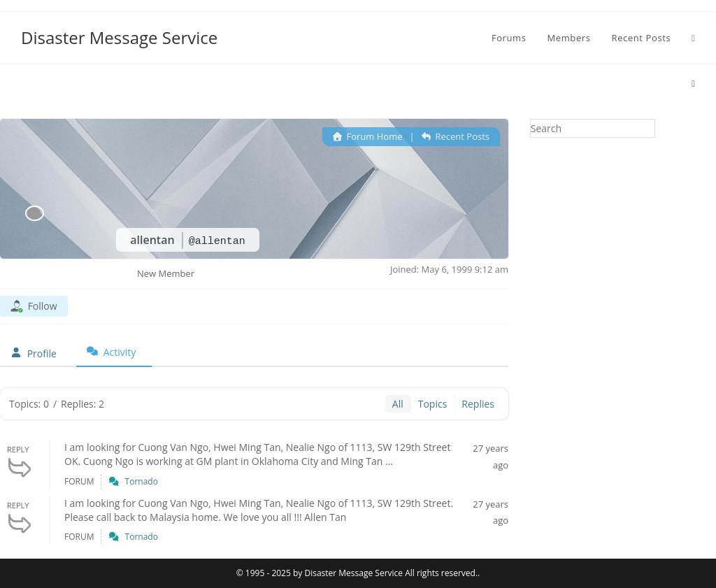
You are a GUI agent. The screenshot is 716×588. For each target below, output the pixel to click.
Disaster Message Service (119, 37)
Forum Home (368, 136)
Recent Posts (456, 136)
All (398, 404)
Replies (478, 404)
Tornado (142, 481)
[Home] (693, 83)
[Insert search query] (593, 128)
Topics (433, 404)
